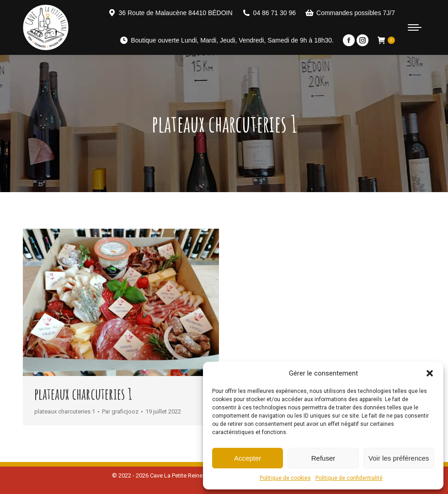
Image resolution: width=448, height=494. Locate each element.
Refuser (323, 458)
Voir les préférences (399, 458)
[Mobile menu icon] (415, 27)
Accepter (248, 458)
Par (120, 411)
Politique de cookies (285, 478)
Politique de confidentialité (349, 478)
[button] (430, 373)
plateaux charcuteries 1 (83, 394)
